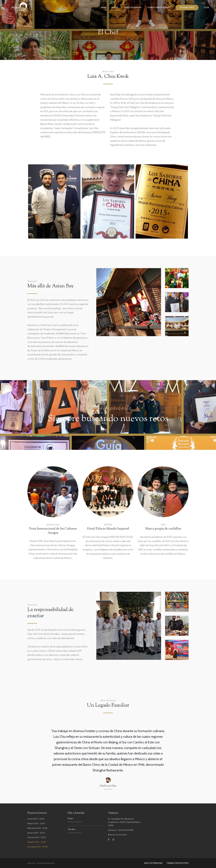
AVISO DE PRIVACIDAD (153, 863)
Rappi (70, 819)
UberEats (72, 830)
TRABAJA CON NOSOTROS (177, 863)
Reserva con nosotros (117, 835)
